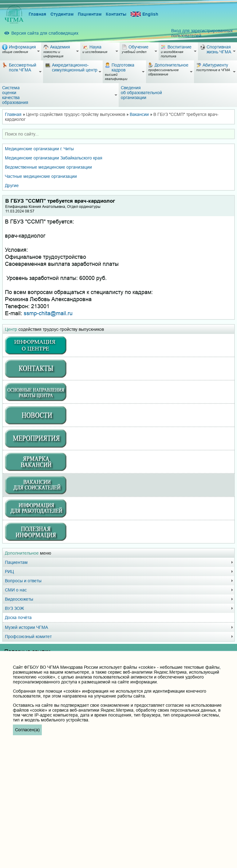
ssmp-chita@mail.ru (48, 313)
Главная (37, 14)
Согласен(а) (27, 730)
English (144, 14)
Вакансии (139, 114)
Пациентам (90, 14)
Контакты (116, 14)
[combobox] (118, 134)
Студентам (62, 14)
